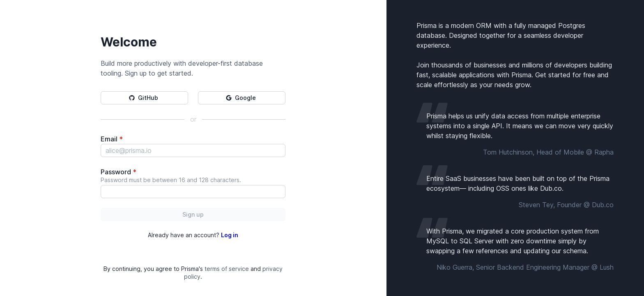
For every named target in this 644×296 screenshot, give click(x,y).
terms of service (227, 269)
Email (112, 139)
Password (118, 172)
